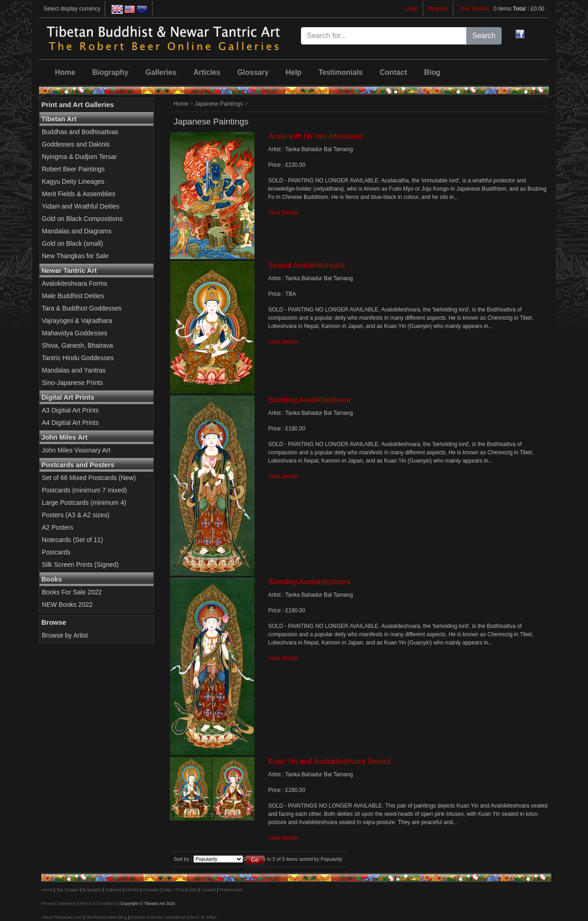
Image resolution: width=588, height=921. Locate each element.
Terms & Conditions (98, 904)
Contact (394, 72)
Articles (207, 72)
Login (411, 9)
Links (192, 890)
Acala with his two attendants (316, 136)
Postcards (56, 552)
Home (65, 72)
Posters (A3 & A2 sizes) (76, 515)
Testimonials (341, 72)
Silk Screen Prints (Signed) (80, 565)
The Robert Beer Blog (106, 917)
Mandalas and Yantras (74, 370)
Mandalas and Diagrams (77, 231)
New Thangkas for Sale (75, 256)
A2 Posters (57, 527)
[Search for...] (384, 36)
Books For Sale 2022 (72, 592)
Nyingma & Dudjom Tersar (79, 157)
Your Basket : (476, 9)
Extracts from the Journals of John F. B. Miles (173, 917)
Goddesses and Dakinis (76, 144)
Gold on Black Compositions (82, 219)
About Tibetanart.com (62, 917)
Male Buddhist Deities (73, 296)
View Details (283, 213)
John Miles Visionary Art (76, 450)
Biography (110, 72)
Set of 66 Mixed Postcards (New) (89, 478)
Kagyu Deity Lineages (73, 181)
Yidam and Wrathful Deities (81, 206)
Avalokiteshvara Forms (74, 283)
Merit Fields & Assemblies (79, 194)
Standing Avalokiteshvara (309, 400)
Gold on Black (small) (72, 243)
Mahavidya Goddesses (74, 333)
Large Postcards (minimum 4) (84, 503)
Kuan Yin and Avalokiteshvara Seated (330, 761)
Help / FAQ (174, 890)
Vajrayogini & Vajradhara (77, 321)
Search (484, 36)
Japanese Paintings (219, 104)
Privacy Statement (59, 904)
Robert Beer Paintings (73, 169)
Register (438, 9)
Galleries (161, 72)
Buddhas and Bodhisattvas (80, 132)
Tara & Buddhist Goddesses (82, 308)
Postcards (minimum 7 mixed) (84, 490)
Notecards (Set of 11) (72, 540)
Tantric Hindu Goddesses (78, 358)
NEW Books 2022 (67, 605)
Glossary (253, 72)
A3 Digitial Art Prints (70, 410)
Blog (432, 72)
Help (294, 72)
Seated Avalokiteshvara (307, 265)
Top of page (67, 890)
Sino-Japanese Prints (72, 383)
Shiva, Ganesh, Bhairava (77, 345)
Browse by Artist (65, 635)
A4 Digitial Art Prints (70, 423)
